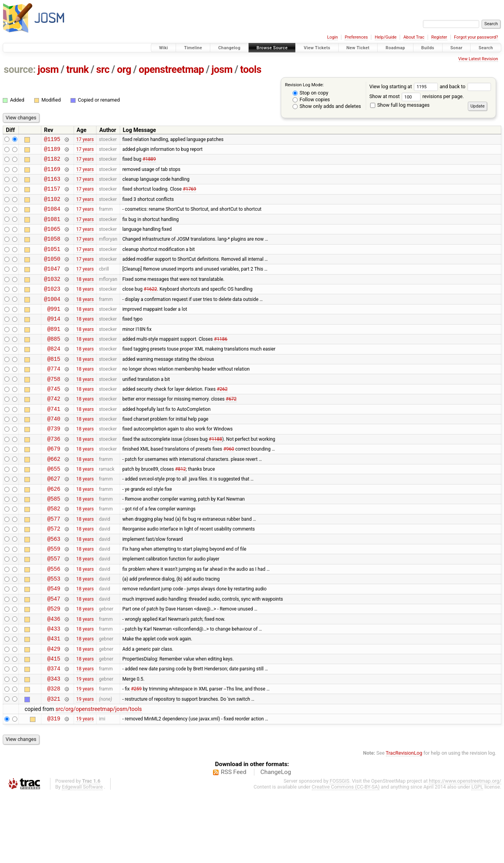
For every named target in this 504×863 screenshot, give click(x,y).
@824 (54, 374)
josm (48, 70)
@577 (54, 565)
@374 (54, 732)
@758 (54, 408)
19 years (85, 743)
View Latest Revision (478, 59)
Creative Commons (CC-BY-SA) (346, 855)
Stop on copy (310, 93)
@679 (54, 486)
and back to (466, 86)
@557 (54, 609)
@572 (54, 576)
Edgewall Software (82, 855)
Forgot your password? (476, 37)
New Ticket (358, 48)
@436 (54, 676)
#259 (136, 755)
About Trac (414, 37)
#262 (222, 419)
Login (333, 37)
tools (251, 70)
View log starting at (405, 86)
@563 (54, 587)
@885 (54, 363)
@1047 (52, 285)
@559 (54, 598)
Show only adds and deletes (327, 106)
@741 (54, 442)
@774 (54, 397)
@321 (54, 766)
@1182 (52, 162)
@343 (54, 743)
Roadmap (395, 48)
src (103, 70)
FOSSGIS (339, 849)
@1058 (52, 251)
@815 (54, 386)
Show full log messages (400, 105)
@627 (54, 520)
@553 (54, 632)
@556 (54, 621)
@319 (54, 787)
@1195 (52, 140)
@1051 (52, 263)
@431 (54, 699)
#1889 (149, 162)
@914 (54, 341)
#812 (181, 509)
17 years (85, 140)
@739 (54, 464)
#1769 (189, 196)
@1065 (52, 240)
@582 (54, 553)
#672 (231, 431)
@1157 (52, 196)
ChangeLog (276, 841)
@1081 (52, 229)
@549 (54, 643)
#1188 (215, 475)
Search (486, 48)
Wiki (164, 48)
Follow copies (311, 99)
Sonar (457, 48)
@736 (54, 475)
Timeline (193, 48)
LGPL (477, 855)
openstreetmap (171, 70)
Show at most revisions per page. (417, 96)
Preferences (356, 37)
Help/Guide (386, 37)
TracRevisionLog (404, 821)
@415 (54, 721)
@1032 (52, 296)
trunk (77, 70)
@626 (54, 531)
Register (439, 37)
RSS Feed (234, 841)
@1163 (52, 185)
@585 (54, 542)
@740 (54, 453)
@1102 (52, 207)
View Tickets (317, 48)
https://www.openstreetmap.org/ (465, 849)
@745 (54, 419)
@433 (54, 688)
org (124, 70)
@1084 (52, 218)
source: (20, 70)
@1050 (52, 274)
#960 (229, 486)
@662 (54, 498)
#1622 (150, 308)
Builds (428, 48)
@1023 (52, 307)
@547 (54, 654)
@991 (54, 330)
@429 (54, 710)
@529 (54, 665)
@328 (54, 754)
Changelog (229, 48)
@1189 (52, 151)
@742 (54, 430)
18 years (85, 296)
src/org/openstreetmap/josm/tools (99, 776)
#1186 (220, 364)
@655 (54, 509)
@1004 (52, 319)
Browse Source (272, 48)
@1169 (52, 174)
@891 (54, 352)
